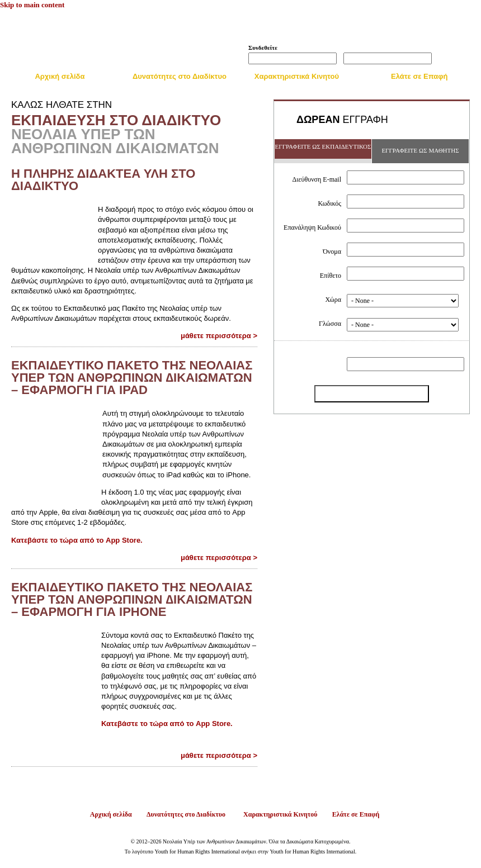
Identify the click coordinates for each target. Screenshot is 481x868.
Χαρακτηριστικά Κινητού (297, 76)
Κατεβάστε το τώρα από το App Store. (77, 540)
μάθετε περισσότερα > (219, 336)
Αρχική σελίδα (60, 76)
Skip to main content (32, 5)
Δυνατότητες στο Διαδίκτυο (180, 76)
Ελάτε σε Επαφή (419, 76)
